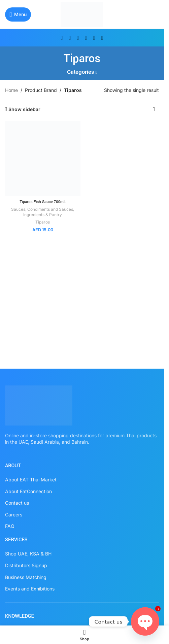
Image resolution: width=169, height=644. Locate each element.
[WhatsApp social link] (94, 38)
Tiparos (43, 222)
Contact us (17, 503)
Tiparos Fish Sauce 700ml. (43, 202)
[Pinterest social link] (86, 38)
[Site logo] (82, 14)
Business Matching (26, 577)
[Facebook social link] (62, 38)
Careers (14, 515)
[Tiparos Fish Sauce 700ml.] (43, 159)
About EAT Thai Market (31, 480)
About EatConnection (28, 491)
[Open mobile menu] (18, 14)
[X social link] (70, 38)
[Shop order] (154, 109)
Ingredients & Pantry (43, 215)
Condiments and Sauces (50, 209)
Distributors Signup (26, 565)
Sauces (18, 209)
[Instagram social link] (78, 38)
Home (11, 90)
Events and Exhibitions (30, 589)
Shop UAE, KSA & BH (28, 554)
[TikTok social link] (102, 38)
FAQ (10, 526)
